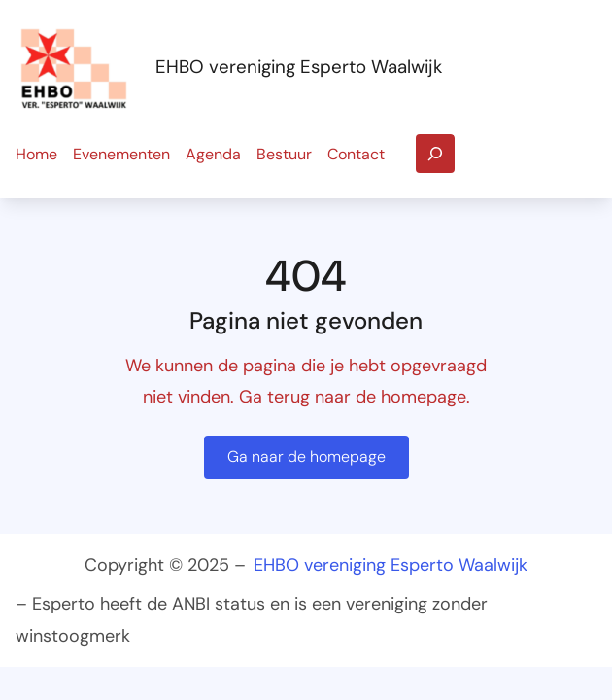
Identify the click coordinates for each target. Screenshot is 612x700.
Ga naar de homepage (306, 456)
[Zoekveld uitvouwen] (435, 154)
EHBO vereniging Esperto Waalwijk (299, 67)
